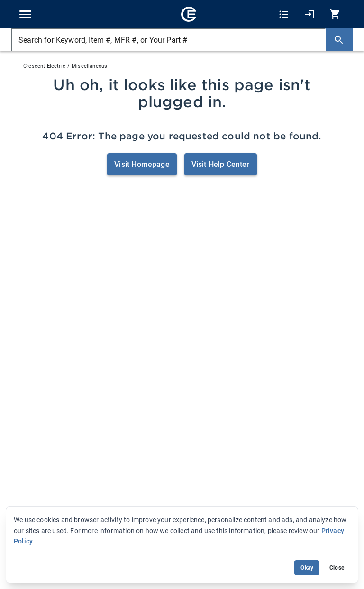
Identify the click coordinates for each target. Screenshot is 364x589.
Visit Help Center (221, 164)
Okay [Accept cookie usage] (307, 568)
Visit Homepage (142, 164)
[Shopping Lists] (284, 14)
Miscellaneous (89, 66)
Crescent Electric (44, 66)
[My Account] (309, 14)
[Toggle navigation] (25, 14)
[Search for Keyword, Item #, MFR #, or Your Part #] (168, 40)
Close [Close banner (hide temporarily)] (337, 568)
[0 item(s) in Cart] (334, 14)
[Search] (339, 40)
